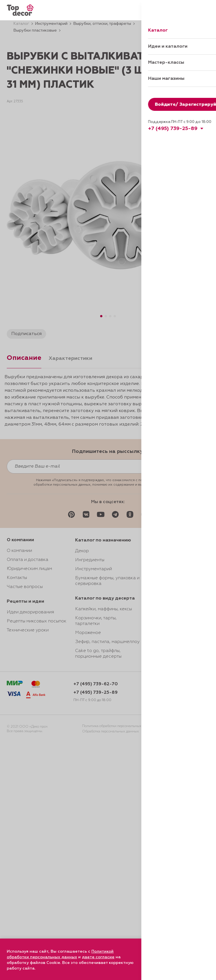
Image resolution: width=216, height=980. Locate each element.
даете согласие (98, 957)
